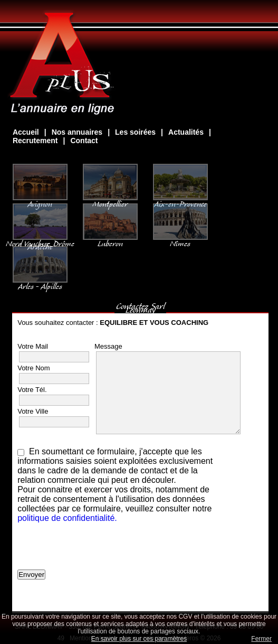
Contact (84, 141)
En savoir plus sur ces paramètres (139, 639)
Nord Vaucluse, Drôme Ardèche (40, 240)
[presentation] (98, 549)
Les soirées (135, 132)
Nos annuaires (77, 132)
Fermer (261, 639)
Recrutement (35, 141)
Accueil (26, 132)
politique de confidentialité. (67, 518)
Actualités (186, 132)
